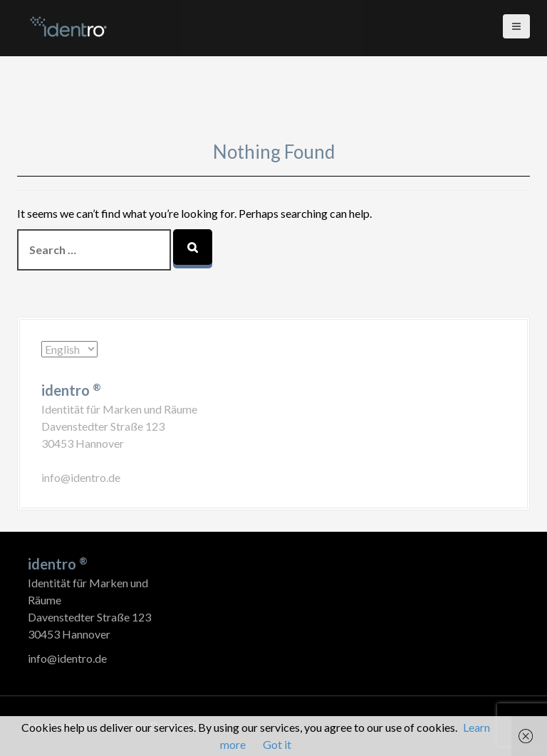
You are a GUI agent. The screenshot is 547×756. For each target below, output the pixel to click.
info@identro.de (81, 477)
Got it (277, 744)
